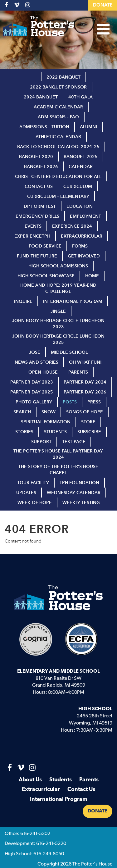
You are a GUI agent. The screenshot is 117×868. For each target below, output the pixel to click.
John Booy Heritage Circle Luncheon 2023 (58, 324)
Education (80, 206)
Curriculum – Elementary (58, 196)
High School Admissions (58, 266)
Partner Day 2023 (32, 382)
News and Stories (37, 362)
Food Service (45, 246)
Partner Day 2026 (85, 392)
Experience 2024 (72, 226)
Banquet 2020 (36, 157)
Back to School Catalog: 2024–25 (58, 147)
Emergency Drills (37, 216)
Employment (85, 216)
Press (94, 402)
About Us (30, 780)
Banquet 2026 (41, 167)
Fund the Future (37, 256)
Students (55, 432)
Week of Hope (35, 503)
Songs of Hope (85, 412)
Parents (78, 372)
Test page (74, 442)
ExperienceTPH (32, 236)
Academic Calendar (58, 107)
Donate (103, 5)
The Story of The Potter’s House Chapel (58, 470)
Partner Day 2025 (32, 392)
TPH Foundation (79, 483)
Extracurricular (82, 236)
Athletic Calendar (58, 137)
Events (33, 226)
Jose (35, 352)
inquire (23, 301)
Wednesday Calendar (74, 493)
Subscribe (89, 432)
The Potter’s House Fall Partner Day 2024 (58, 454)
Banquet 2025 (81, 157)
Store (88, 422)
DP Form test (40, 206)
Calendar (81, 167)
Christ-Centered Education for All (58, 177)
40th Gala (80, 97)
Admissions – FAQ (58, 117)
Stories (24, 432)
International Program (73, 301)
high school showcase (46, 276)
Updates (26, 493)
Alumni (88, 127)
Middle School (69, 352)
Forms (80, 246)
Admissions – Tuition (44, 127)
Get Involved (84, 256)
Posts (70, 402)
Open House (43, 372)
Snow (49, 412)
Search (22, 412)
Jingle (58, 311)
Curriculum (78, 186)
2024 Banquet (41, 97)
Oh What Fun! (85, 362)
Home (92, 276)
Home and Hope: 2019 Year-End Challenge (58, 288)
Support (41, 442)
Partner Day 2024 (85, 382)
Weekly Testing (81, 503)
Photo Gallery (34, 402)
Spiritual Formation (46, 422)
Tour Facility (33, 483)
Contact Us (39, 186)
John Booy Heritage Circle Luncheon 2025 (58, 339)
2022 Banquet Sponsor (58, 87)
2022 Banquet (63, 77)
